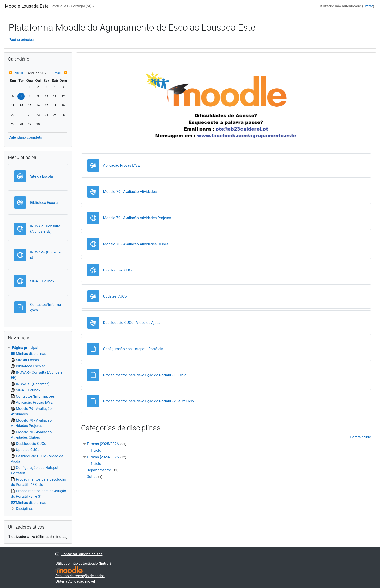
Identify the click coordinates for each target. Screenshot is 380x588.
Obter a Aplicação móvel (75, 581)
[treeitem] (38, 428)
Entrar (368, 6)
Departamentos (99, 470)
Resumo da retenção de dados (80, 576)
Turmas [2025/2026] (103, 444)
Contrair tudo (360, 437)
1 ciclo (96, 450)
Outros (92, 477)
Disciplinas (25, 509)
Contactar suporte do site (79, 554)
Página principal (22, 40)
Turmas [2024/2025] (103, 457)
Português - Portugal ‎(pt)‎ (71, 6)
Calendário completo (25, 137)
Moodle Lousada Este (27, 6)
